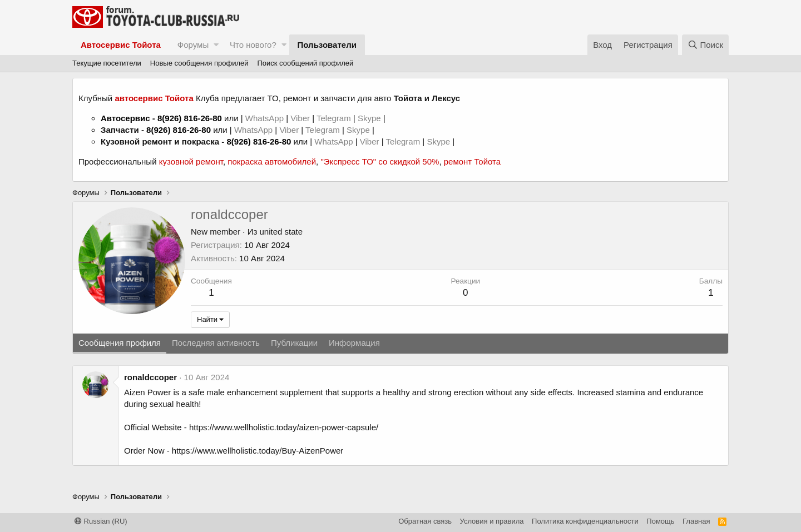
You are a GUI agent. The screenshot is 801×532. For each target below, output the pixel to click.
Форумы (193, 45)
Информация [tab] (354, 343)
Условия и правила (492, 521)
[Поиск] (705, 45)
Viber (300, 118)
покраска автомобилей (272, 161)
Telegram (335, 118)
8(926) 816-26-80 (190, 118)
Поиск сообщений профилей (305, 63)
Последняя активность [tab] (216, 343)
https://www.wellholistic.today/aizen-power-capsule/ (284, 427)
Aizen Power (147, 392)
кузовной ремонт (191, 161)
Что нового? (253, 45)
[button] (216, 45)
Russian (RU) (101, 521)
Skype (370, 118)
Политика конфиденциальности (585, 521)
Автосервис (125, 118)
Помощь (660, 521)
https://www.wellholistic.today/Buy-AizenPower (258, 451)
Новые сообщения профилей (199, 63)
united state (281, 232)
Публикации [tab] (294, 343)
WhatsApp (266, 118)
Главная (696, 521)
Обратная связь (425, 521)
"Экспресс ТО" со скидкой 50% (380, 161)
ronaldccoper (150, 377)
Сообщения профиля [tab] (120, 343)
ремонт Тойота (472, 161)
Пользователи (327, 45)
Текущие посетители (107, 63)
